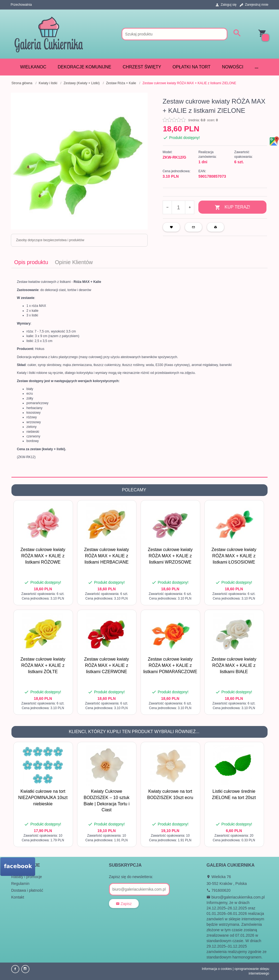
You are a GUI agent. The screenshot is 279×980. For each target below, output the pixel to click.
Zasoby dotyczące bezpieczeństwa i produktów (50, 240)
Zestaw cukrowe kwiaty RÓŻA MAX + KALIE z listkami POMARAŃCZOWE (170, 665)
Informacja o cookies (217, 969)
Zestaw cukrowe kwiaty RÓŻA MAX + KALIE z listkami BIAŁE (234, 665)
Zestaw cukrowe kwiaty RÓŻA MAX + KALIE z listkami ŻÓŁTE (43, 665)
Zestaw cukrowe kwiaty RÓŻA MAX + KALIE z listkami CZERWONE (107, 665)
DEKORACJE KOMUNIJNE (84, 67)
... (257, 67)
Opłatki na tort (191, 67)
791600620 (219, 890)
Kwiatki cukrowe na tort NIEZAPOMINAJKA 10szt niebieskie (43, 798)
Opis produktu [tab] (31, 262)
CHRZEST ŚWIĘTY (142, 67)
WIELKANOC (33, 67)
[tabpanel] (139, 373)
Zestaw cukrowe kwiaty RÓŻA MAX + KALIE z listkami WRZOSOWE (170, 556)
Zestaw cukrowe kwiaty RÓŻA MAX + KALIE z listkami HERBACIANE (107, 556)
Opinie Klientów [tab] (74, 262)
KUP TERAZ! (232, 208)
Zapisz (124, 904)
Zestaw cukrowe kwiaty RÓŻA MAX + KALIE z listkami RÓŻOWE (43, 556)
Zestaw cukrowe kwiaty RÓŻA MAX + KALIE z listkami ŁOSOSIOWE (234, 556)
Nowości (233, 67)
